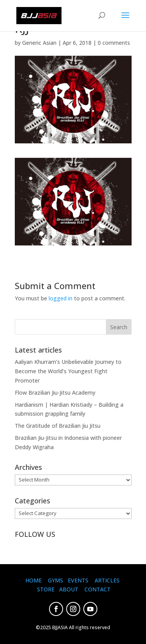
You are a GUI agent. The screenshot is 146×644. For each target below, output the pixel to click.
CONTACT (98, 589)
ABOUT (69, 589)
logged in (61, 298)
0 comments (114, 43)
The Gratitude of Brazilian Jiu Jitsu (58, 426)
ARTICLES (107, 580)
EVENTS (78, 580)
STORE (46, 589)
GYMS (55, 580)
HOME (33, 580)
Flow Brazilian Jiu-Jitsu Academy (55, 393)
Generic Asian (39, 43)
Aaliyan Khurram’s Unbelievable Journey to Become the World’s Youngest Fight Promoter (68, 371)
